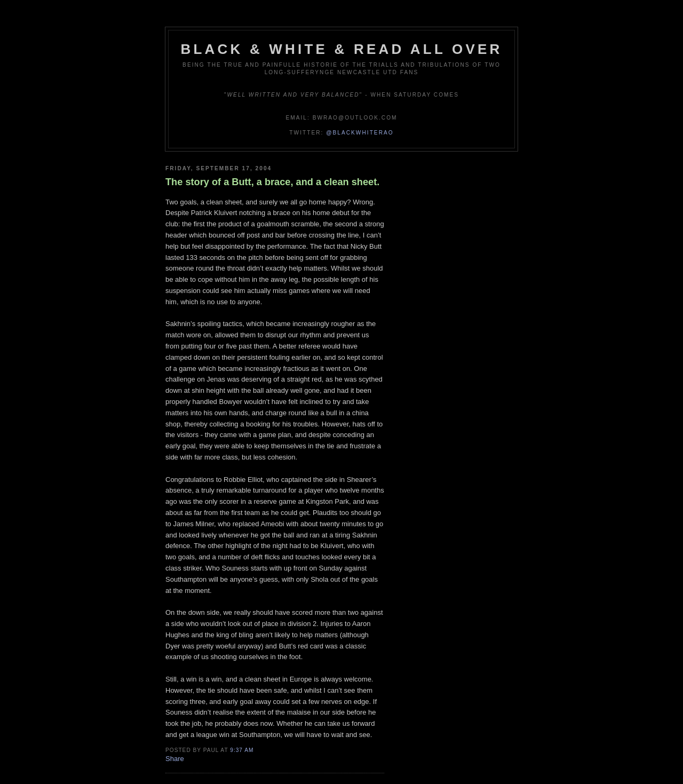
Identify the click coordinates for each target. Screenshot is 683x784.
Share (175, 759)
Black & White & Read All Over (342, 49)
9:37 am (242, 750)
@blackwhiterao (360, 133)
